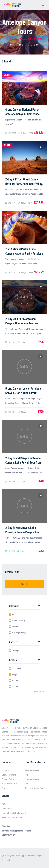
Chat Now (6, 826)
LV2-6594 (10, 412)
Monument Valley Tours (34, 788)
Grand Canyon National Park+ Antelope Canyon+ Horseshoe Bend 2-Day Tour (23, 114)
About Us (6, 770)
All (13, 615)
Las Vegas (16, 651)
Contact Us (7, 808)
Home (12, 45)
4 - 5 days (16, 686)
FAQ (3, 804)
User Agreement (9, 775)
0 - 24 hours (17, 669)
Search (25, 584)
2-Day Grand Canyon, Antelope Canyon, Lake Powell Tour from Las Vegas (23, 462)
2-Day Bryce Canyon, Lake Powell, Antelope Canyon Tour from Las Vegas (23, 532)
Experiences (24, 45)
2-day (36, 45)
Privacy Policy (8, 779)
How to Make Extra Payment (14, 813)
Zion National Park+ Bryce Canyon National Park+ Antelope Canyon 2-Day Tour (24, 253)
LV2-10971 (10, 342)
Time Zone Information (12, 817)
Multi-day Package (19, 633)
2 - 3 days (16, 681)
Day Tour (15, 627)
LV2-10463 (11, 133)
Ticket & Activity (18, 621)
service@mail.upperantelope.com (16, 831)
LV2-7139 (10, 481)
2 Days (22, 133)
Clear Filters (39, 691)
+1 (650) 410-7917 (9, 835)
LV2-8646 (10, 203)
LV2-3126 (10, 551)
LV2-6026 (10, 272)
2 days (14, 675)
